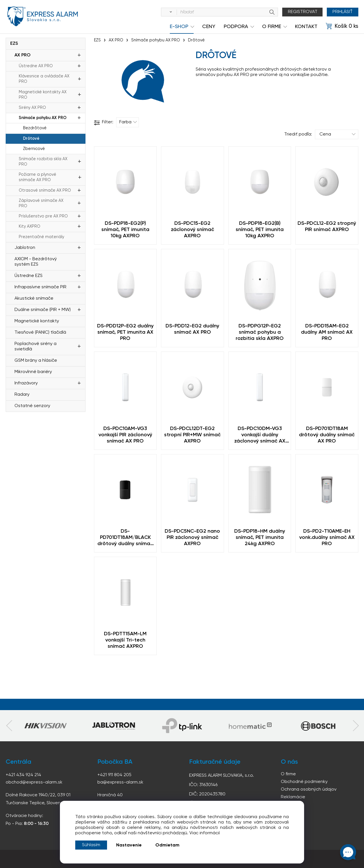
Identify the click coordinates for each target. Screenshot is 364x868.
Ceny (209, 27)
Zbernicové (34, 149)
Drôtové (31, 139)
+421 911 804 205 (114, 775)
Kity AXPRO (30, 226)
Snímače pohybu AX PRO (43, 118)
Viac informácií (205, 833)
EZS (14, 44)
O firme (288, 774)
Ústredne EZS (29, 276)
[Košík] (342, 26)
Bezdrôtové (35, 128)
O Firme (272, 27)
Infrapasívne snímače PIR (40, 287)
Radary (22, 395)
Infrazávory (26, 383)
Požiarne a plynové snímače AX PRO (37, 177)
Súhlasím (91, 845)
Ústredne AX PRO (36, 66)
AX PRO (22, 55)
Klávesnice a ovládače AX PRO (44, 79)
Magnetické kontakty (37, 321)
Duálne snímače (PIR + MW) (43, 310)
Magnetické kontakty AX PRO (43, 95)
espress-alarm (43, 16)
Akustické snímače (34, 298)
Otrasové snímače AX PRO (45, 190)
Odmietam (167, 845)
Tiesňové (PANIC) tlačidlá (40, 333)
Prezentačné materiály (41, 237)
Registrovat (303, 12)
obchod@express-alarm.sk (34, 782)
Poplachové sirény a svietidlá (35, 347)
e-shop (179, 27)
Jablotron (25, 248)
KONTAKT (306, 27)
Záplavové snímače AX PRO (41, 203)
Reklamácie (293, 797)
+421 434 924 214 (23, 775)
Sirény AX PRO (32, 108)
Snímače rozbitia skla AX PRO (43, 162)
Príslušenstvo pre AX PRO (43, 216)
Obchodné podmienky (304, 782)
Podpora (236, 27)
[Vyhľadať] (170, 12)
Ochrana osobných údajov (309, 789)
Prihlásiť (343, 12)
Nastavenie (129, 845)
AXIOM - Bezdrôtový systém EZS (36, 262)
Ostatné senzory (32, 406)
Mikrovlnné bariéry (33, 372)
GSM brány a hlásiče (36, 361)
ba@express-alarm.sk (120, 782)
